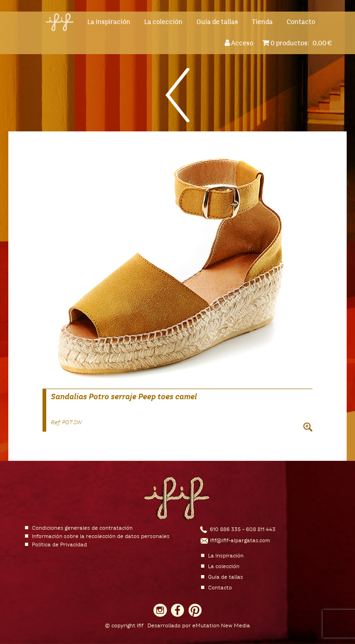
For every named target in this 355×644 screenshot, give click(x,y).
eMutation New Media (221, 626)
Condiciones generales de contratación (82, 528)
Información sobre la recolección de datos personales (101, 537)
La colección (163, 22)
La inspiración (109, 22)
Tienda (262, 22)
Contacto (301, 22)
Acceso (240, 43)
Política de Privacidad (59, 545)
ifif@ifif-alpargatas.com (240, 541)
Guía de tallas (217, 22)
